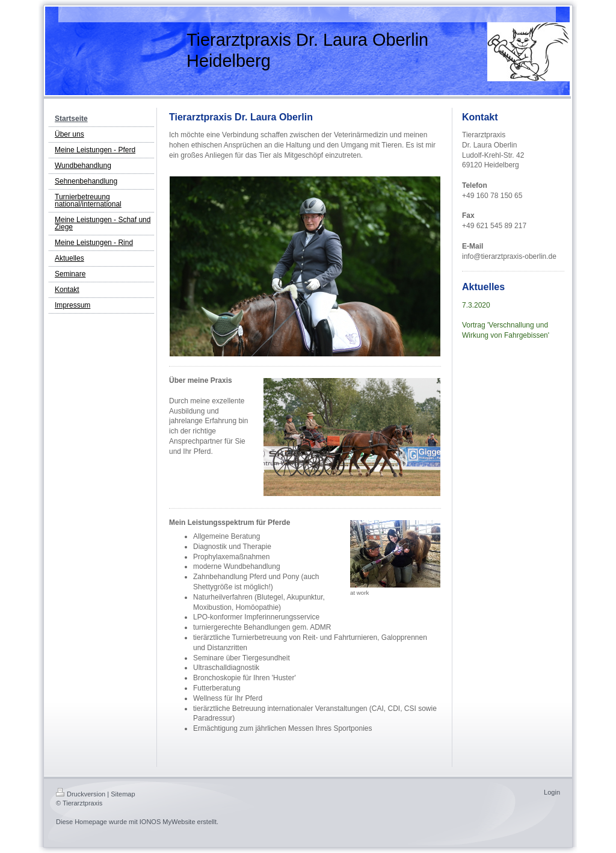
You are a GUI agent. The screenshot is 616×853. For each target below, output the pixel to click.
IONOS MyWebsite (168, 822)
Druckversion (81, 794)
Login (552, 792)
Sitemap (123, 794)
